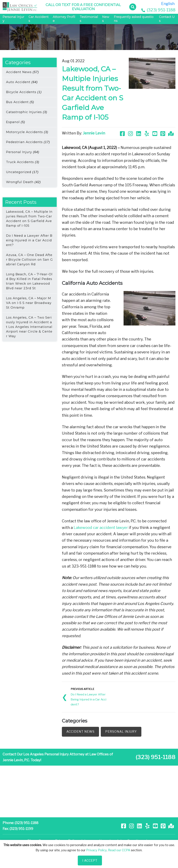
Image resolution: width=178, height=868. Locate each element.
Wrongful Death (23, 182)
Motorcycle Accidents (27, 132)
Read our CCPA (119, 850)
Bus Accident (20, 102)
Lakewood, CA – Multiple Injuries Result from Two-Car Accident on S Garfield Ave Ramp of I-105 (29, 219)
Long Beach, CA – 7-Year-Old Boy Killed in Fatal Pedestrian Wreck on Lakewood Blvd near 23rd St (29, 281)
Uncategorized (22, 172)
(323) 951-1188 (158, 10)
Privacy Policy (96, 850)
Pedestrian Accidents (28, 142)
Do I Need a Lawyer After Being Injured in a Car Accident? (29, 240)
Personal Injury (13, 19)
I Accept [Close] (90, 861)
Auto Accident (22, 82)
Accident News (22, 72)
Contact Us (167, 19)
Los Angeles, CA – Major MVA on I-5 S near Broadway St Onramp (29, 303)
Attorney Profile (64, 19)
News (106, 19)
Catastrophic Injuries (27, 112)
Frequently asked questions (134, 19)
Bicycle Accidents (24, 92)
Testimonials (89, 19)
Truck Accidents (23, 162)
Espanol (16, 122)
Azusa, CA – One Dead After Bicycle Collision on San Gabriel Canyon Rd (29, 260)
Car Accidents (39, 19)
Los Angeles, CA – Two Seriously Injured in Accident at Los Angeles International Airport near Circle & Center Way (29, 327)
